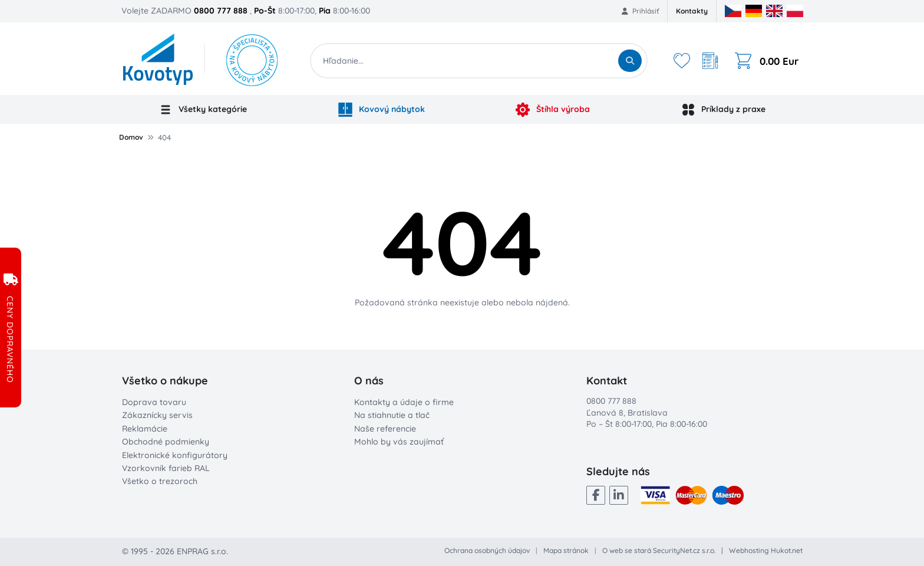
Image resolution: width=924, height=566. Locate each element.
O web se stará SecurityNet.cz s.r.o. (659, 550)
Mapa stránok (566, 550)
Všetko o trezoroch (160, 481)
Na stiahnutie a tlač (392, 415)
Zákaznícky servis (157, 415)
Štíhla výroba (553, 110)
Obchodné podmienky (166, 442)
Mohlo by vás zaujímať (399, 442)
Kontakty (692, 11)
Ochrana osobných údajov (487, 550)
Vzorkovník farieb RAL (166, 468)
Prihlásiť (640, 11)
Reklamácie (145, 429)
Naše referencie (385, 429)
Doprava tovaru (154, 402)
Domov (131, 137)
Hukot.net (787, 550)
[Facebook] (596, 495)
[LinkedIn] (619, 495)
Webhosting (749, 550)
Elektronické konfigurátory (175, 455)
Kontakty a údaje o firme (404, 402)
